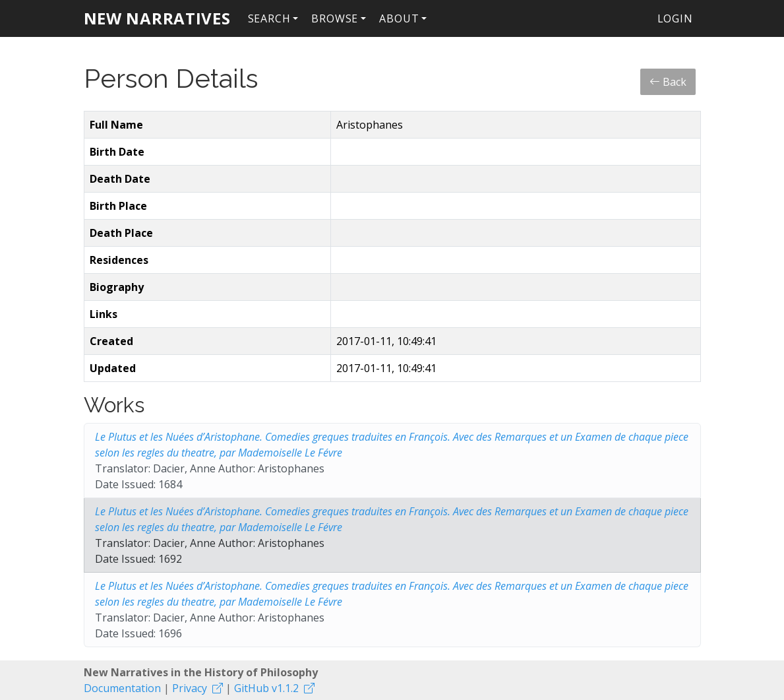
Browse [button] (335, 18)
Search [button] (269, 18)
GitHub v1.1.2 (266, 688)
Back (668, 82)
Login (675, 18)
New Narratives (157, 18)
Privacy (190, 688)
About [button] (399, 18)
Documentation (122, 688)
